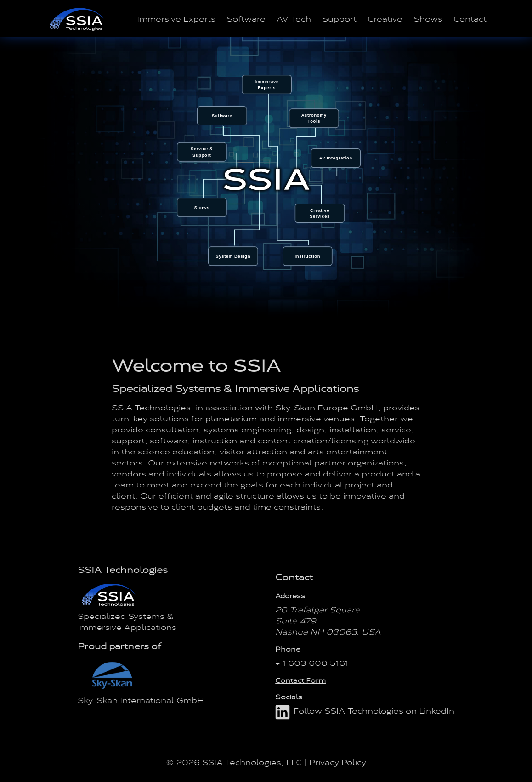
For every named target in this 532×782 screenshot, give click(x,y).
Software (246, 18)
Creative (385, 18)
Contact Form (300, 680)
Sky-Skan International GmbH (141, 700)
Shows (428, 18)
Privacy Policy (338, 762)
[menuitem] (202, 207)
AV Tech (294, 18)
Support (339, 18)
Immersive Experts (176, 18)
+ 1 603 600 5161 (312, 663)
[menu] (266, 174)
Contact (470, 18)
